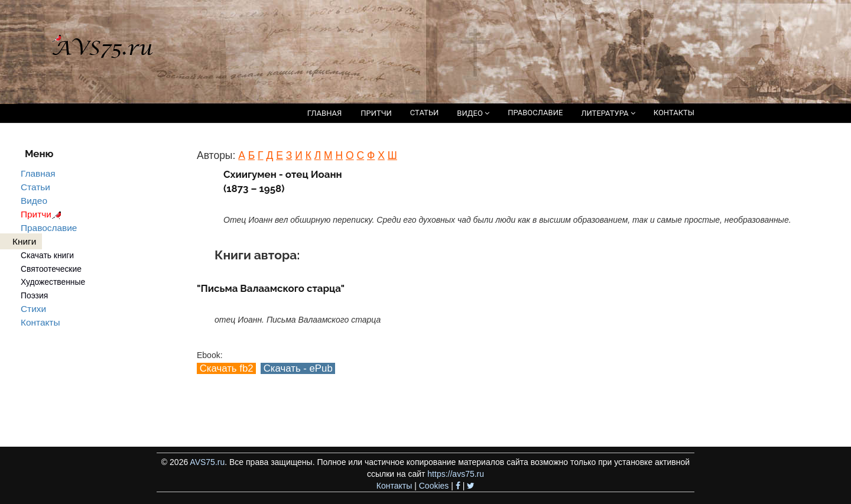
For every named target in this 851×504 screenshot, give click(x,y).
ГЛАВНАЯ (325, 113)
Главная (38, 173)
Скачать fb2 (226, 368)
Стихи (33, 309)
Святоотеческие (51, 269)
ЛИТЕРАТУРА (608, 113)
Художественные (53, 282)
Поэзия (34, 295)
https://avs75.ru (456, 474)
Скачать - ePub (298, 368)
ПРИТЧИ (376, 113)
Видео (34, 201)
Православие (49, 228)
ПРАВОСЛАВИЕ (535, 113)
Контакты (40, 322)
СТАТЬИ (424, 113)
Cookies (434, 486)
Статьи (35, 187)
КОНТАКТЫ (674, 113)
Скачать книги (47, 255)
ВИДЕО (473, 113)
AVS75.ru (207, 462)
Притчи (43, 214)
